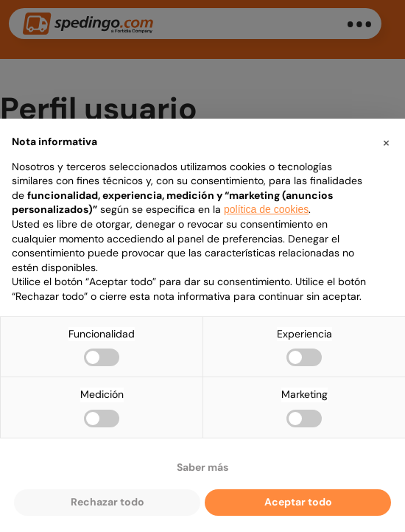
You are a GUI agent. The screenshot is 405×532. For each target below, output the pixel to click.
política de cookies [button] (266, 209)
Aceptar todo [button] (298, 502)
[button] (386, 142)
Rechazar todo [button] (108, 502)
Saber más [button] (202, 467)
